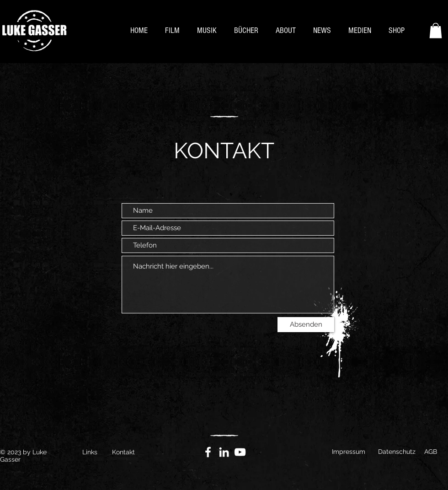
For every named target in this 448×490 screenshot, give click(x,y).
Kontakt (123, 452)
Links (90, 452)
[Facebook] (208, 452)
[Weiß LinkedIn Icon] (224, 452)
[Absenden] (306, 325)
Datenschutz (397, 452)
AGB (431, 452)
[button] (436, 30)
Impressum (349, 452)
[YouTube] (240, 452)
